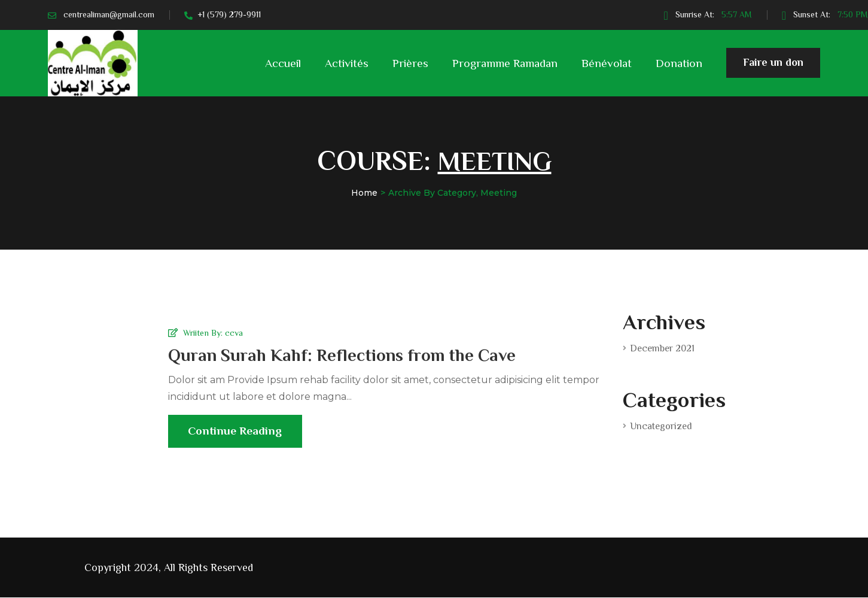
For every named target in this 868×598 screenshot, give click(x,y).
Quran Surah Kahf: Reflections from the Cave (345, 354)
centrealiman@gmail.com (109, 14)
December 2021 (662, 348)
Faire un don (773, 67)
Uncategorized (661, 426)
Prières (410, 63)
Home (364, 193)
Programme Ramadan (505, 63)
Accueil (283, 63)
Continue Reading (237, 437)
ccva (234, 332)
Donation (679, 63)
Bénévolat (607, 63)
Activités (347, 63)
